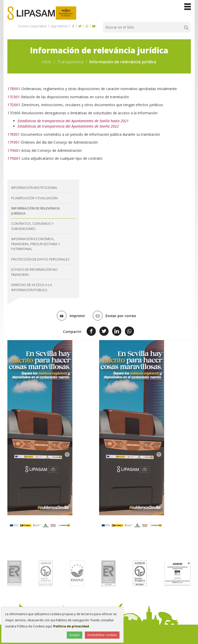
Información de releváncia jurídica (36, 211)
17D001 (14, 105)
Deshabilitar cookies (102, 635)
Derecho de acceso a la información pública (32, 287)
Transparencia (70, 62)
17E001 (14, 134)
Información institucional (34, 188)
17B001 (14, 89)
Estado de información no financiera (34, 272)
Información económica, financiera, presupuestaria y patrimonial (36, 244)
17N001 (14, 158)
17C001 (14, 97)
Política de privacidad (71, 626)
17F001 (14, 142)
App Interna (59, 26)
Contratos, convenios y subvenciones (32, 226)
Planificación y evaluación (34, 198)
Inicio (47, 62)
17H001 (14, 150)
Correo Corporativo (32, 26)
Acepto (75, 635)
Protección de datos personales (40, 259)
